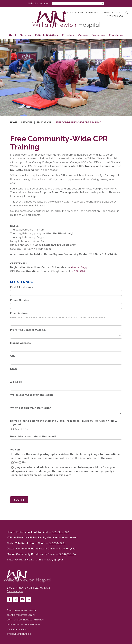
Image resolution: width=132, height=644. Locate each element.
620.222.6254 (78, 271)
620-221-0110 (71, 538)
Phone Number (20, 300)
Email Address (19, 313)
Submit (19, 500)
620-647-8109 (67, 554)
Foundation (116, 35)
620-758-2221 (57, 543)
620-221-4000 (60, 532)
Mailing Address (20, 343)
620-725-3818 (55, 560)
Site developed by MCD (19, 634)
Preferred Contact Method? (28, 330)
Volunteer (99, 35)
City (13, 356)
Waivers (15, 450)
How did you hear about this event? (33, 437)
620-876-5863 (67, 549)
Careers (83, 35)
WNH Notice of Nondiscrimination (25, 620)
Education (44, 123)
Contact (118, 13)
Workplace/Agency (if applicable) (32, 395)
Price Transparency (18, 629)
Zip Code (16, 382)
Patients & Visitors (47, 35)
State (14, 369)
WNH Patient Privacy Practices (23, 625)
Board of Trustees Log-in (21, 615)
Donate (105, 13)
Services (26, 35)
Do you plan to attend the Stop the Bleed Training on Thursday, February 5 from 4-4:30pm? (64, 423)
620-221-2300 (115, 16)
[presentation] (36, 487)
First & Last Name (22, 287)
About (12, 35)
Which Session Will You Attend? (31, 408)
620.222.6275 (79, 267)
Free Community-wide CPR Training (78, 123)
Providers (68, 35)
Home (14, 123)
